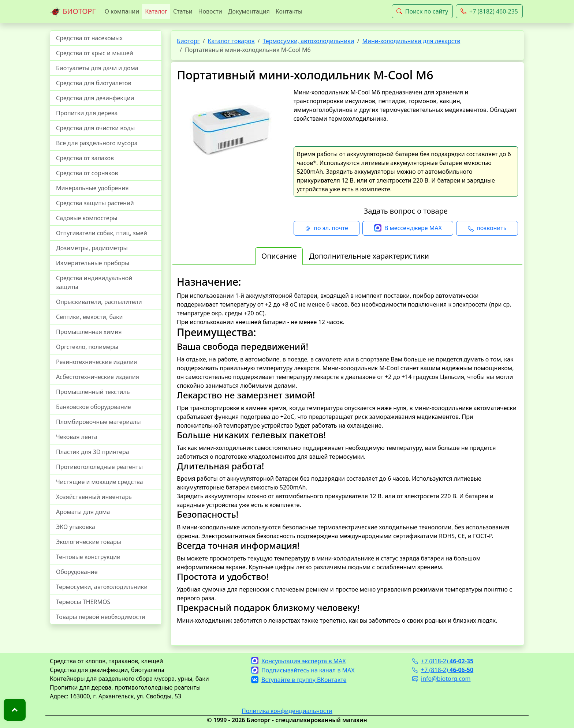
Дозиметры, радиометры (92, 248)
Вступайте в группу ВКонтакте (299, 680)
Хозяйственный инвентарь (94, 497)
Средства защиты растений (95, 203)
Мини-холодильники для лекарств (411, 41)
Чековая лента (77, 437)
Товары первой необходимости (101, 617)
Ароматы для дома (83, 512)
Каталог (156, 11)
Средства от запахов (85, 158)
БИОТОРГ (73, 12)
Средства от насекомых (89, 38)
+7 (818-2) (443, 661)
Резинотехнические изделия (96, 362)
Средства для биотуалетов (94, 83)
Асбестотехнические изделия (98, 377)
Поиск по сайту (422, 11)
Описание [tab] (279, 256)
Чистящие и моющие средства (100, 482)
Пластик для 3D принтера (93, 452)
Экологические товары (89, 542)
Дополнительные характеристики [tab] (369, 256)
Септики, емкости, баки (89, 317)
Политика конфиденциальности (287, 711)
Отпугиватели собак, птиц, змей (102, 233)
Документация (249, 11)
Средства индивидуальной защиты (94, 282)
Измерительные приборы (93, 263)
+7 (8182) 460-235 (489, 11)
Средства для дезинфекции (95, 98)
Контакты (289, 11)
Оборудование (77, 572)
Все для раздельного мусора (97, 143)
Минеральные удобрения (92, 188)
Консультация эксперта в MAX (299, 661)
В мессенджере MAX (408, 228)
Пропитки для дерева (87, 113)
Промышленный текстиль (93, 392)
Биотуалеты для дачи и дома (97, 68)
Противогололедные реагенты (99, 467)
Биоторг (188, 41)
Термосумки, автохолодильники (102, 587)
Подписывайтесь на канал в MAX (303, 670)
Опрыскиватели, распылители (99, 302)
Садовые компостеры (87, 218)
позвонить (487, 228)
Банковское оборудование (94, 407)
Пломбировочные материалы (98, 422)
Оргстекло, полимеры (87, 347)
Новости (210, 11)
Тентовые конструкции (88, 557)
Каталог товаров (231, 41)
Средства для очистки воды (96, 128)
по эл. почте (327, 228)
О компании (122, 11)
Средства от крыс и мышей (95, 53)
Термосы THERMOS (83, 602)
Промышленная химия (89, 332)
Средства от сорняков (87, 173)
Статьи (183, 11)
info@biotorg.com (441, 679)
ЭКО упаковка (76, 527)
